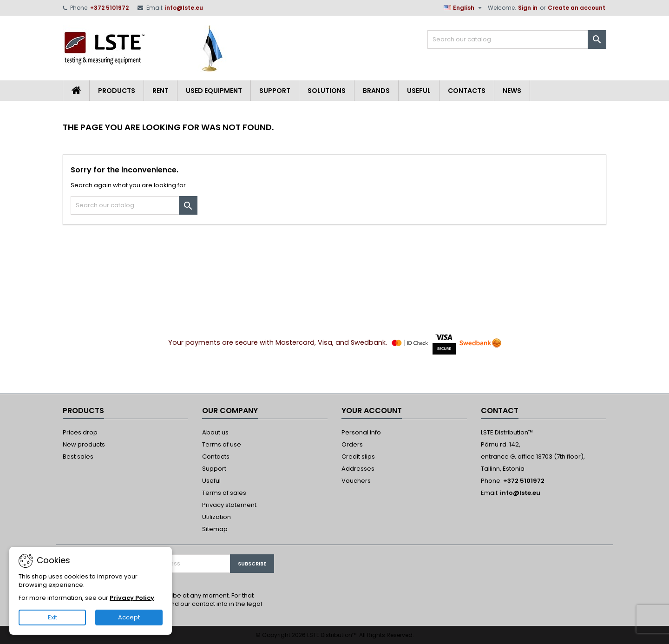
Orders (352, 444)
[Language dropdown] (464, 8)
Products (117, 91)
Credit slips (358, 457)
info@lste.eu (184, 8)
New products (84, 444)
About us (215, 432)
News (512, 91)
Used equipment (214, 91)
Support (275, 91)
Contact (500, 411)
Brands (376, 91)
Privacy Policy (132, 598)
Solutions (327, 91)
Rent (161, 91)
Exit (52, 617)
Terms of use (222, 444)
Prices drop (80, 432)
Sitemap (215, 529)
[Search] (517, 39)
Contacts (467, 91)
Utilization (216, 517)
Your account (372, 411)
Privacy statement (229, 505)
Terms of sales (224, 493)
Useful (419, 91)
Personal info (361, 432)
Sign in (528, 8)
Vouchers (356, 481)
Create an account (577, 8)
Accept (129, 617)
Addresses (358, 469)
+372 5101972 (109, 8)
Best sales (78, 457)
